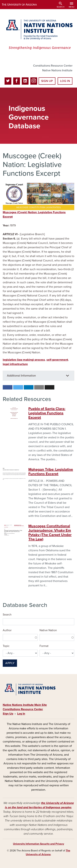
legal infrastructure (15, 364)
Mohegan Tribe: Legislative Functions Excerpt (51, 472)
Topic (6, 646)
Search (7, 615)
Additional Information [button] (21, 376)
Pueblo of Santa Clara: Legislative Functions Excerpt (47, 413)
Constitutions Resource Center (53, 66)
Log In (65, 81)
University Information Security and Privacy (38, 844)
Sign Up (47, 81)
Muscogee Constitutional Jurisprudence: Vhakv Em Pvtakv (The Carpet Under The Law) (50, 533)
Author (7, 630)
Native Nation (48, 630)
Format (44, 646)
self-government (57, 360)
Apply (10, 663)
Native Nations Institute (57, 70)
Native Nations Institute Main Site (25, 705)
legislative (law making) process (24, 360)
